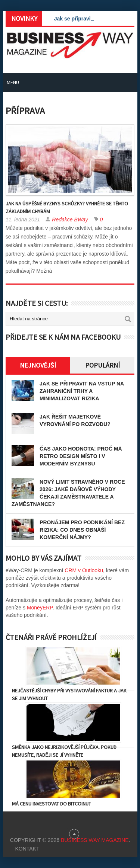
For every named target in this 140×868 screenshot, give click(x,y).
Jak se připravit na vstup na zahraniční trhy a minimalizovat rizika (82, 391)
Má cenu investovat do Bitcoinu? (51, 804)
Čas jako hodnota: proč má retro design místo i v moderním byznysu (81, 456)
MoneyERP (40, 608)
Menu (13, 82)
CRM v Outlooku (84, 570)
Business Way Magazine (95, 840)
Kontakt (27, 849)
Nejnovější (38, 365)
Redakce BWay (70, 220)
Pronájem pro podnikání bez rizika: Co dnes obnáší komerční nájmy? (82, 530)
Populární (102, 365)
